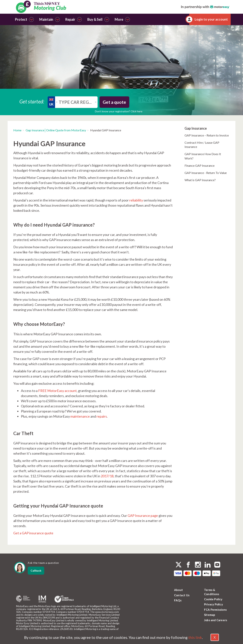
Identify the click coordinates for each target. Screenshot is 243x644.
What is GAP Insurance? (200, 180)
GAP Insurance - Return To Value (206, 173)
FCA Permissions (215, 610)
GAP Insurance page (143, 516)
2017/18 (107, 476)
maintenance (80, 416)
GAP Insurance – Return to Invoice (207, 135)
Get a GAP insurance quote (33, 533)
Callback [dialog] (36, 571)
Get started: (32, 101)
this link (195, 637)
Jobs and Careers (216, 620)
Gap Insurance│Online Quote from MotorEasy (56, 130)
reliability (136, 200)
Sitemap (210, 615)
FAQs (178, 600)
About (178, 590)
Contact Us (182, 595)
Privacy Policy (213, 604)
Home (17, 130)
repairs (102, 416)
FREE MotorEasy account (57, 391)
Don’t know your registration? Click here (119, 111)
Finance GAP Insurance (200, 165)
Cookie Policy (213, 599)
